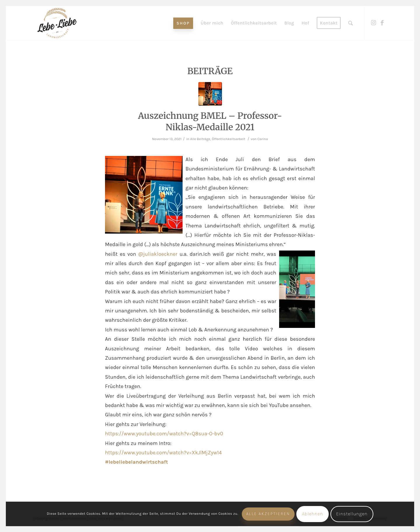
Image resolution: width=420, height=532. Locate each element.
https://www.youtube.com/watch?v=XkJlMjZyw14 (163, 453)
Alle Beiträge (200, 139)
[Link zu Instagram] (373, 23)
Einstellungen (352, 514)
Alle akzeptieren (268, 514)
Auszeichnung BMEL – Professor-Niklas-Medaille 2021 (210, 121)
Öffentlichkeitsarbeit (229, 139)
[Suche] (351, 23)
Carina (262, 139)
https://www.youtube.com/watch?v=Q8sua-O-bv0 (164, 434)
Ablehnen (312, 514)
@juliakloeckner (158, 254)
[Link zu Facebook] (382, 23)
